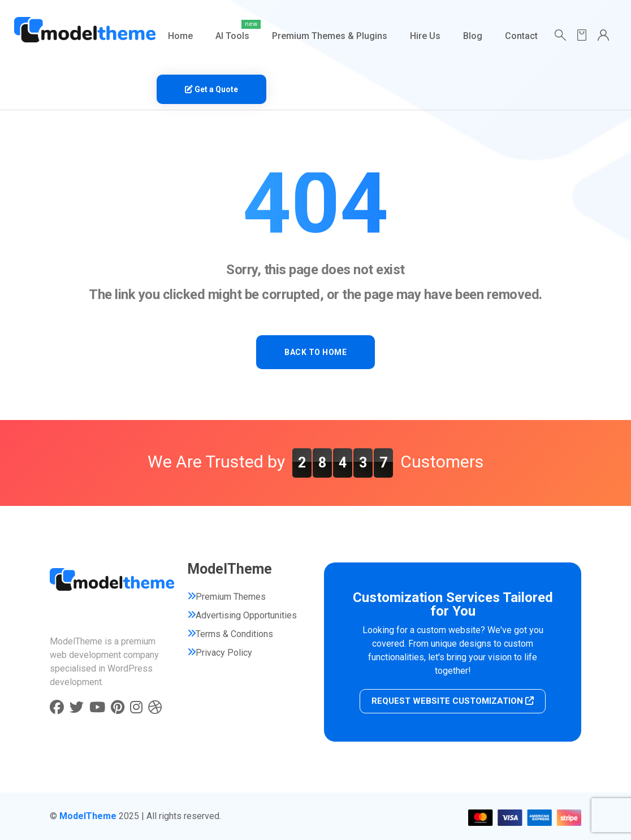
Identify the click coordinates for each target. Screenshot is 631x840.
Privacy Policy (224, 653)
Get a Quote (211, 89)
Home (180, 36)
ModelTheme (88, 816)
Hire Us (425, 36)
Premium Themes (231, 597)
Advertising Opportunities (246, 615)
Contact (521, 36)
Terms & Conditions (234, 634)
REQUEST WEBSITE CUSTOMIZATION (453, 701)
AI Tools (232, 36)
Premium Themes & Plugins (330, 36)
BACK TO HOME (315, 352)
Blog (473, 36)
